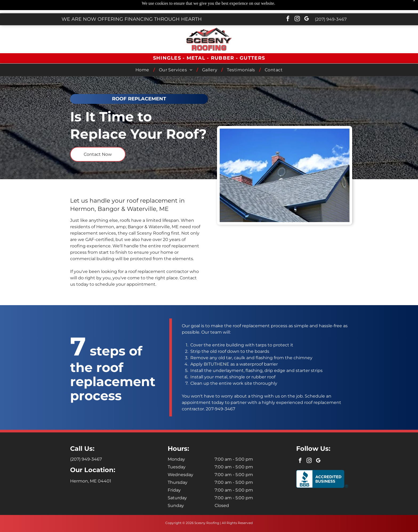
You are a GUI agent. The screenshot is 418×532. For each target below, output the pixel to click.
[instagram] (297, 6)
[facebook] (288, 6)
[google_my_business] (307, 6)
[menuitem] (143, 57)
